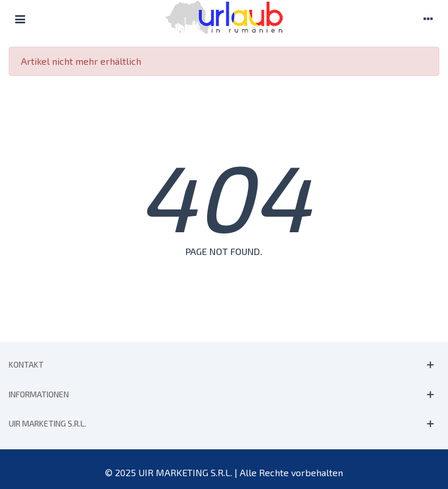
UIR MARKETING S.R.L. (48, 423)
